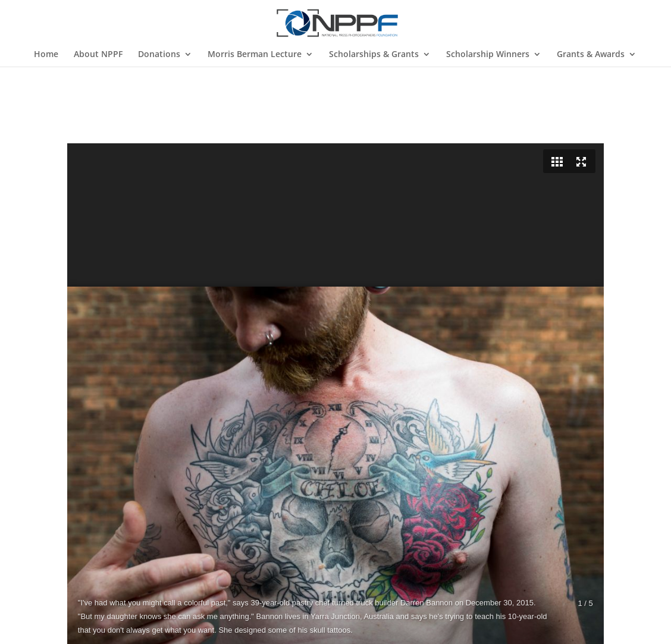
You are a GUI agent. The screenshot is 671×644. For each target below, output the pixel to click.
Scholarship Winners (488, 55)
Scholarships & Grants (374, 55)
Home (46, 55)
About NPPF (98, 55)
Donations (159, 55)
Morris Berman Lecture (255, 55)
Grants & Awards (591, 55)
